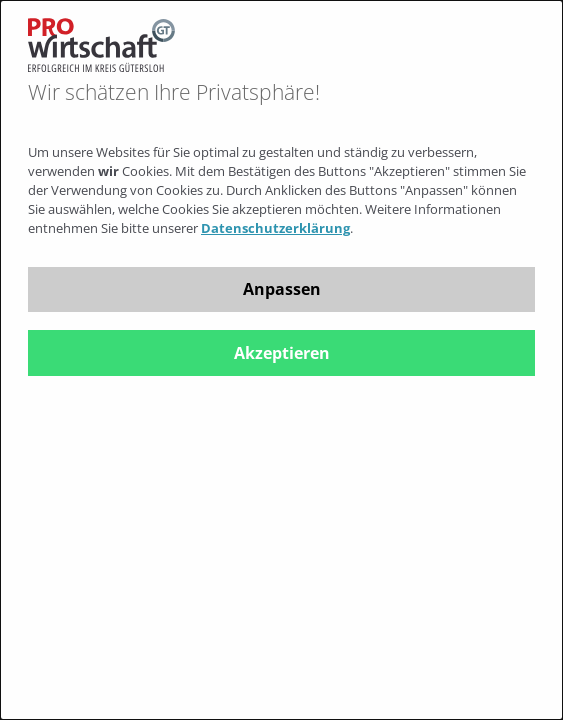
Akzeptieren (282, 353)
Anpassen (282, 289)
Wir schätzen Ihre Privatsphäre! (174, 92)
